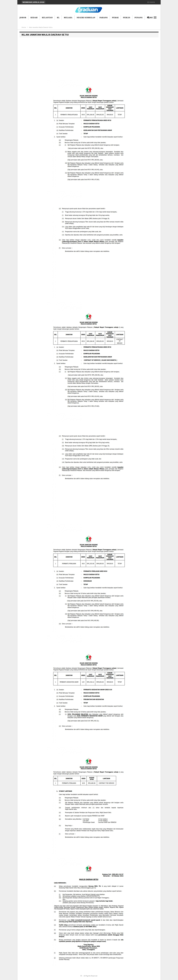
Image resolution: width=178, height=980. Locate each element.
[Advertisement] (89, 58)
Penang (139, 17)
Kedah (34, 17)
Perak (115, 17)
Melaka (68, 17)
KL (58, 17)
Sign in (151, 2)
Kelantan (47, 17)
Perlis (127, 17)
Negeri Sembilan (86, 17)
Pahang (104, 17)
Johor (23, 17)
